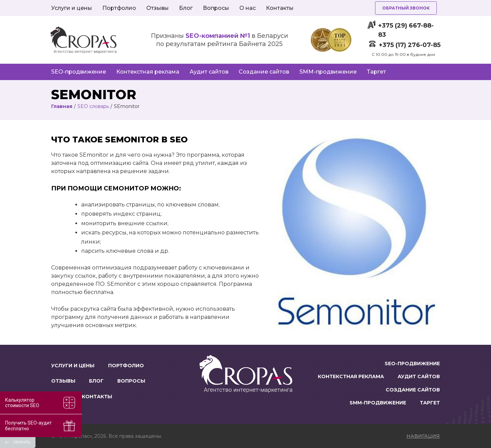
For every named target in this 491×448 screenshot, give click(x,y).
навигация (423, 436)
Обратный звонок (406, 8)
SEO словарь (93, 106)
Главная (62, 106)
